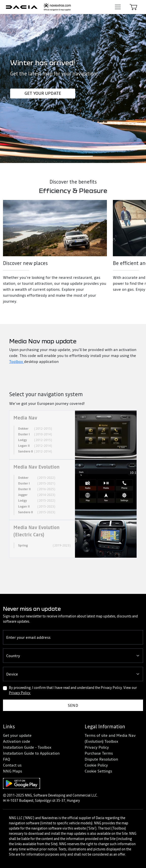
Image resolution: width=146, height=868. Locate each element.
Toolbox (17, 361)
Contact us (12, 765)
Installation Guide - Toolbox (27, 747)
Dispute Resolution (101, 759)
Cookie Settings (98, 771)
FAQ (7, 759)
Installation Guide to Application (31, 753)
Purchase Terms (99, 753)
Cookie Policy (96, 765)
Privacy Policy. (20, 693)
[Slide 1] (73, 156)
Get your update (43, 93)
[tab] (73, 435)
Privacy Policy (97, 747)
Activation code (17, 741)
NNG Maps (12, 771)
